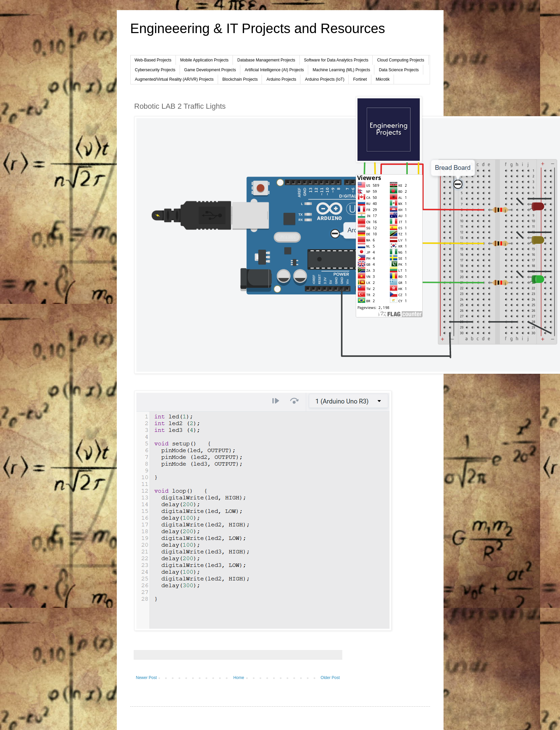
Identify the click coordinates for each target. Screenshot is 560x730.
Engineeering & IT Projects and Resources (258, 28)
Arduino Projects (281, 79)
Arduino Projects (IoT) (325, 79)
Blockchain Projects (240, 79)
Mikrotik (383, 79)
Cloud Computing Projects (401, 60)
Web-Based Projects (153, 60)
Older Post (330, 678)
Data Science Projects (399, 70)
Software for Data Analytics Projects (336, 60)
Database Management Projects (266, 60)
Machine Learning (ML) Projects (341, 70)
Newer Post (146, 678)
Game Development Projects (210, 70)
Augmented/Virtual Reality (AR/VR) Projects (174, 79)
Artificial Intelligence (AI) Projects (274, 70)
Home (239, 678)
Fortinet (360, 79)
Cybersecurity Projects (155, 70)
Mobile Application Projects (204, 60)
